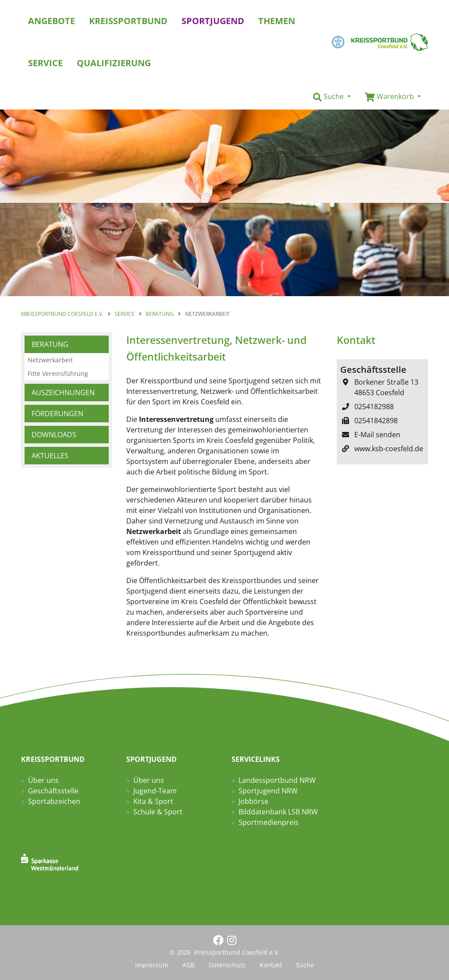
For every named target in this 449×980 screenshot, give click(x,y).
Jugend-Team (155, 791)
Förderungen (57, 414)
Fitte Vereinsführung (58, 373)
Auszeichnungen (63, 393)
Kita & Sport (153, 801)
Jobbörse (253, 801)
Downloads (54, 435)
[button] (332, 97)
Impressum (152, 965)
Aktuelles (50, 456)
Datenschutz (227, 965)
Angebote (52, 21)
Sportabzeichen (54, 801)
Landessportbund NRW (277, 780)
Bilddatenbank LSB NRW (278, 812)
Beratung (50, 344)
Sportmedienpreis (269, 822)
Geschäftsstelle (53, 791)
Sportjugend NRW (268, 791)
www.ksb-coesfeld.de (389, 449)
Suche (305, 965)
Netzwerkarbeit (50, 360)
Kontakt (271, 965)
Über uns (43, 780)
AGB (189, 965)
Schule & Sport (158, 812)
